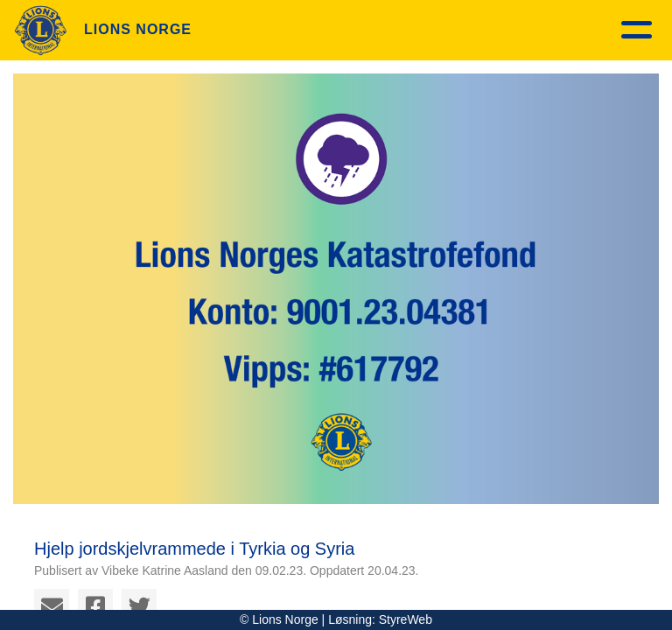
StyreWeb (406, 619)
